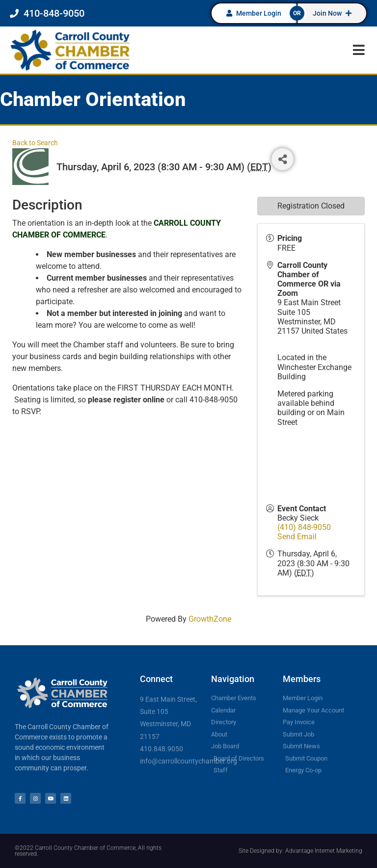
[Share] (283, 159)
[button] (359, 50)
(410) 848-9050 (304, 527)
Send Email (297, 537)
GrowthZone (210, 619)
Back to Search (35, 143)
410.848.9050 (162, 749)
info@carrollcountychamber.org (188, 761)
